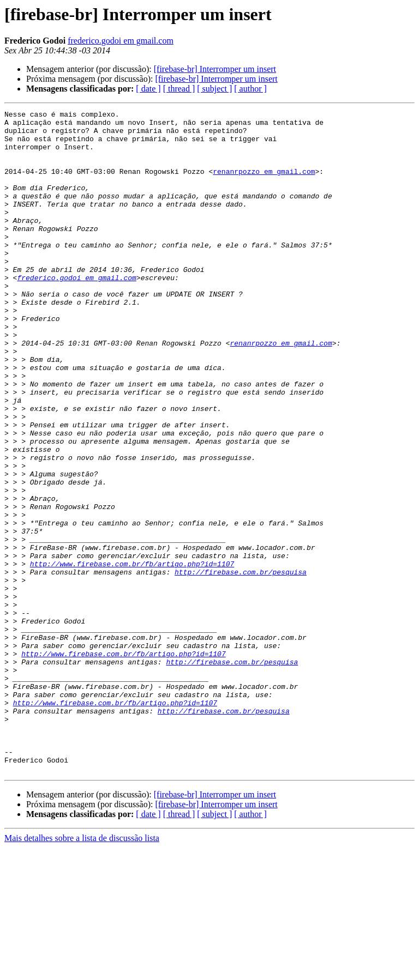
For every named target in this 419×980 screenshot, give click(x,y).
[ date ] (148, 89)
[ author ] (250, 89)
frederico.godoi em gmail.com (121, 41)
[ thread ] (179, 89)
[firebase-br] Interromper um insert (215, 69)
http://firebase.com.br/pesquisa (241, 665)
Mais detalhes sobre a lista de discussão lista (82, 970)
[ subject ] (214, 89)
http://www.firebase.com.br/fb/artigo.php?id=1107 (132, 655)
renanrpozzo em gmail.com (264, 184)
